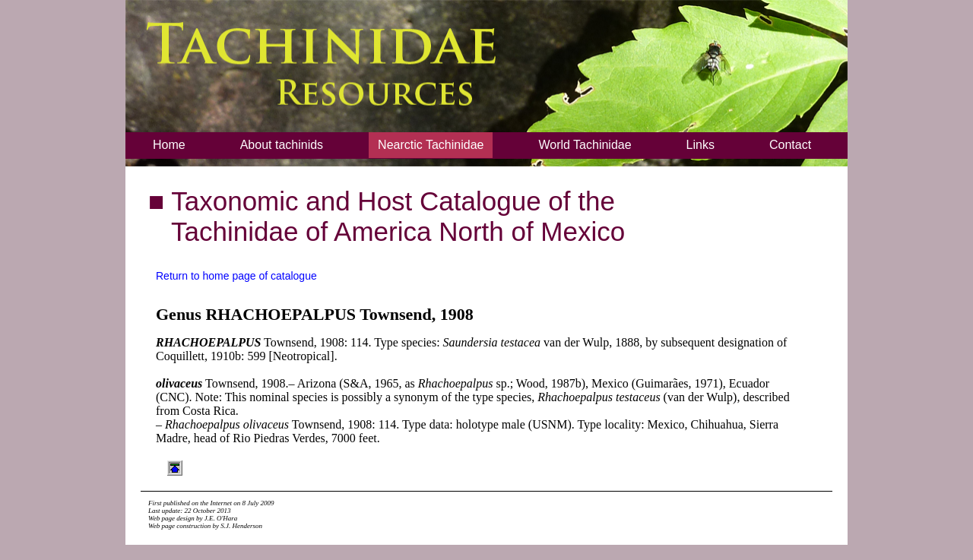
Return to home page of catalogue (236, 276)
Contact (790, 145)
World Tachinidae (585, 145)
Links (700, 145)
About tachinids (282, 145)
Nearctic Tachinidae (431, 145)
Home (169, 145)
